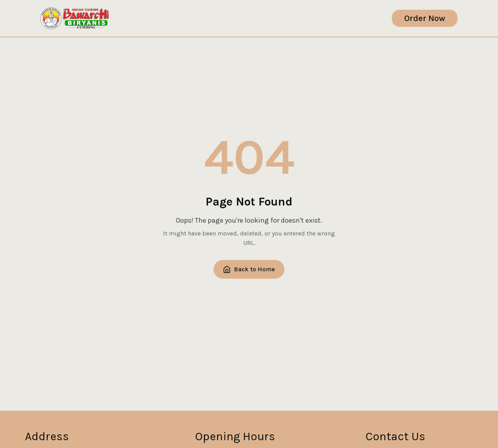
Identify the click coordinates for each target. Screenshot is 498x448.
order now (425, 18)
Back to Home (249, 269)
